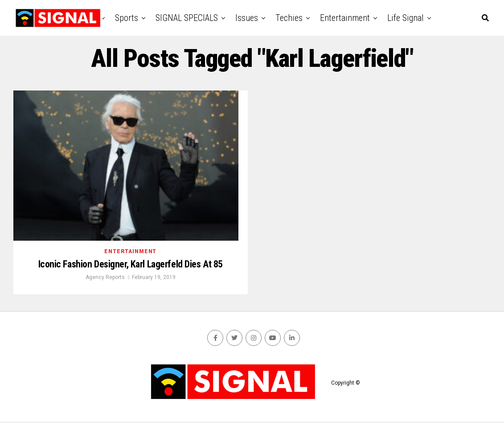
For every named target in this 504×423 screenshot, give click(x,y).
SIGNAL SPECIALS (187, 18)
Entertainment (345, 18)
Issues (247, 18)
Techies (289, 18)
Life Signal (406, 18)
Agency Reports (105, 279)
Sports (127, 18)
